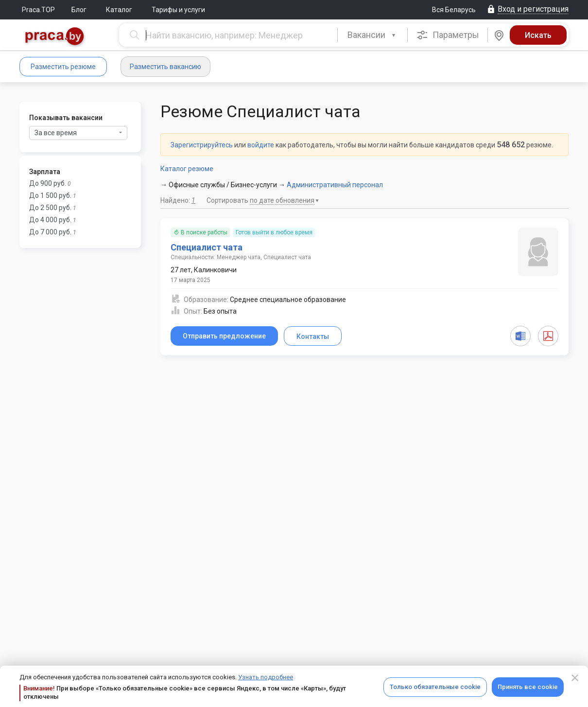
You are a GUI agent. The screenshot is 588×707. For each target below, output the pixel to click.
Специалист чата (207, 247)
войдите (261, 145)
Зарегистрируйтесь (202, 145)
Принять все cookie (528, 687)
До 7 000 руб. (50, 232)
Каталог (119, 10)
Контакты (313, 336)
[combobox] (372, 35)
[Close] (575, 678)
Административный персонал (335, 185)
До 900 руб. (48, 183)
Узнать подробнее (266, 677)
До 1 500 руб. (50, 195)
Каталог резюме (187, 169)
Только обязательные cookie (435, 687)
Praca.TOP (38, 10)
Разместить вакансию (165, 67)
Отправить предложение (224, 336)
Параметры (448, 35)
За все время (78, 133)
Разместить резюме (63, 67)
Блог (79, 10)
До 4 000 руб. (50, 220)
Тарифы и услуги (178, 10)
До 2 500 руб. (50, 208)
